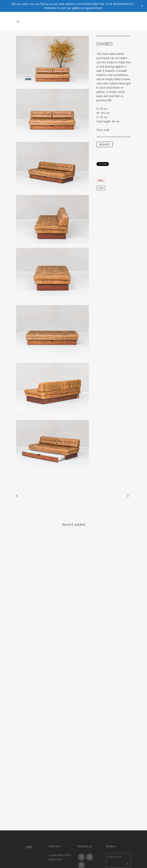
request (105, 144)
